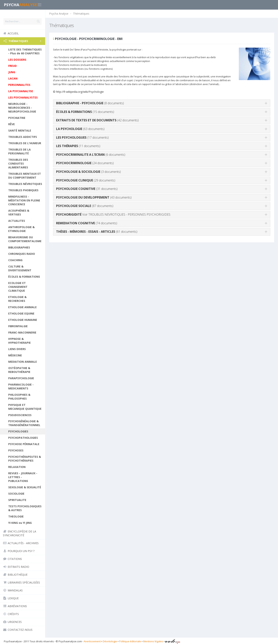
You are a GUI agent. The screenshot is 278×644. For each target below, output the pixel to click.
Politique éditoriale (130, 641)
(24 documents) (85, 163)
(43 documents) (94, 197)
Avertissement (92, 641)
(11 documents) (78, 146)
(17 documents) (82, 137)
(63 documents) (80, 129)
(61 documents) (97, 232)
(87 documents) (85, 206)
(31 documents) (87, 189)
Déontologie (110, 641)
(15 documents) (85, 112)
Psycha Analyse (59, 14)
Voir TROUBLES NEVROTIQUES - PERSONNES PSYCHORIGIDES (113, 214)
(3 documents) (88, 172)
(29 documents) (86, 180)
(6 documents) (91, 155)
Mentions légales (153, 641)
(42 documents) (97, 120)
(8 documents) (90, 103)
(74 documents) (87, 223)
